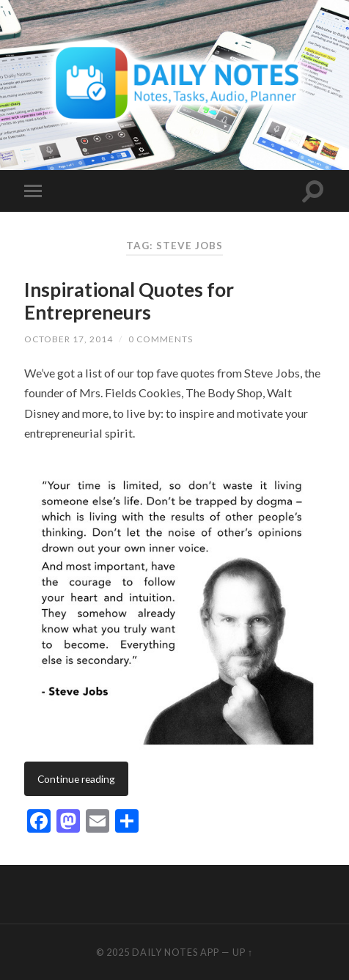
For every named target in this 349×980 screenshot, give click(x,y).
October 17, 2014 (69, 339)
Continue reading (76, 779)
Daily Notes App (176, 952)
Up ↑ (243, 952)
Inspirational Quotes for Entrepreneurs (129, 301)
